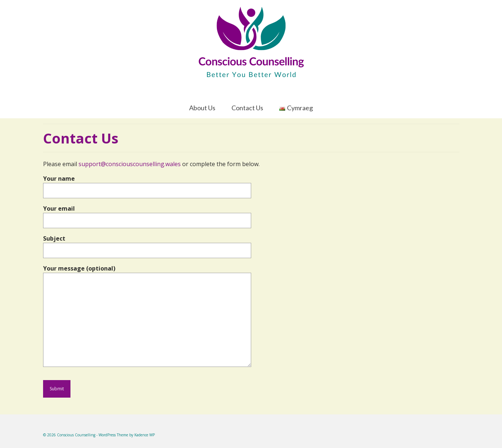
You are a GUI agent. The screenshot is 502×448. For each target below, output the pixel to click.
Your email (147, 215)
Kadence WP (145, 435)
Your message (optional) (147, 273)
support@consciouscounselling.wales (130, 164)
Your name (147, 185)
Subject (147, 244)
